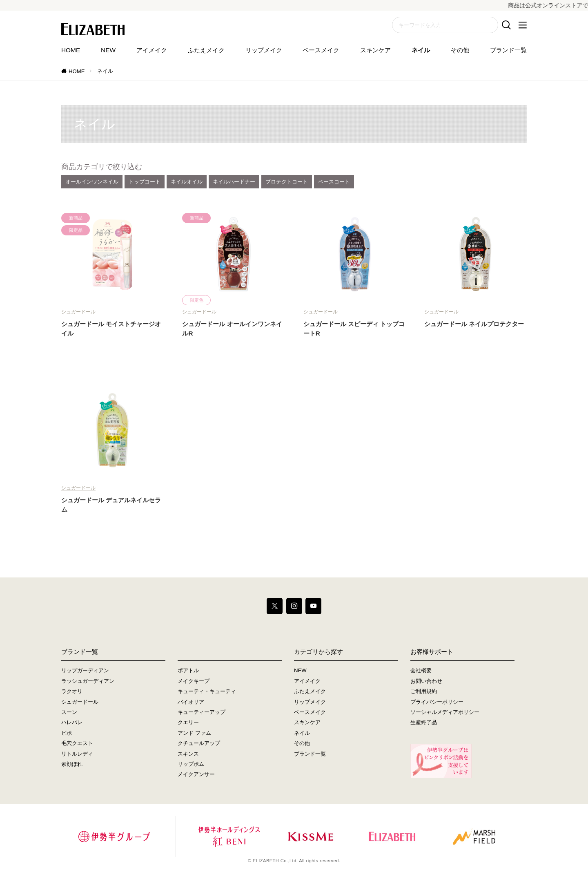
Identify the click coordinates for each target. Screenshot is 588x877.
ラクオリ (72, 691)
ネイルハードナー (234, 182)
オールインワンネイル (92, 182)
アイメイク (152, 50)
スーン (69, 712)
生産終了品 (424, 723)
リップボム (191, 764)
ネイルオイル (187, 182)
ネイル (421, 50)
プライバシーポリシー (437, 702)
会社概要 (421, 670)
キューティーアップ (202, 712)
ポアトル (188, 670)
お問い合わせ (426, 681)
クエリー (188, 723)
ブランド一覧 (508, 50)
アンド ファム (194, 733)
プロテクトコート (287, 182)
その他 (460, 50)
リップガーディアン (85, 670)
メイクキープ (194, 681)
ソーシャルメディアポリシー (445, 712)
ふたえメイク (206, 50)
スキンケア (375, 50)
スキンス (188, 754)
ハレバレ (72, 723)
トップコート (145, 182)
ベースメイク (321, 50)
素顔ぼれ (72, 764)
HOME (71, 50)
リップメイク (264, 50)
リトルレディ (77, 754)
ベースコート (334, 182)
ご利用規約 (424, 691)
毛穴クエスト (77, 743)
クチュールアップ (199, 743)
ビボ (67, 733)
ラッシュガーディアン (88, 681)
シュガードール (78, 312)
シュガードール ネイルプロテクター (474, 324)
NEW (108, 50)
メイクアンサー (196, 775)
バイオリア (191, 702)
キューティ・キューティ (207, 691)
